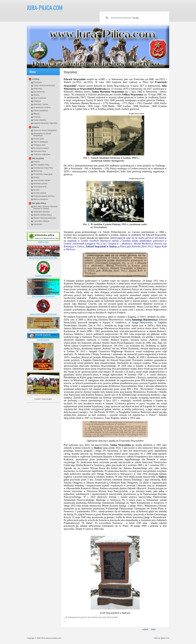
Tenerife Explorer (43, 340)
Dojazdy (37, 162)
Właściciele (38, 89)
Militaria (36, 114)
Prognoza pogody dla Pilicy (44, 196)
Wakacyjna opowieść (42, 212)
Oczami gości (39, 139)
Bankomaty (38, 171)
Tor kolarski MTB (40, 187)
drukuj (153, 629)
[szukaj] (134, 18)
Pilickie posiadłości (41, 111)
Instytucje (37, 101)
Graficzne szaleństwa (42, 154)
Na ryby (36, 190)
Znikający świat (39, 145)
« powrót (145, 629)
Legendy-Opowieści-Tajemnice (45, 123)
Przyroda (37, 117)
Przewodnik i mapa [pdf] (43, 174)
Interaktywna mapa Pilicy (43, 168)
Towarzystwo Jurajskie (43, 276)
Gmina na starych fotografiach (45, 130)
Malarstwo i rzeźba (41, 104)
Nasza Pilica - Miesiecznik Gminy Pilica (43, 258)
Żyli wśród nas (39, 92)
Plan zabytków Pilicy (41, 165)
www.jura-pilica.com (53, 638)
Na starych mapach (41, 148)
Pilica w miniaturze (41, 199)
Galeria (35, 127)
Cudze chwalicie (40, 120)
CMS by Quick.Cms (161, 638)
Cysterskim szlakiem (41, 221)
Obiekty (36, 95)
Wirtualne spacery (40, 184)
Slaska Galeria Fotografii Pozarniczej (43, 314)
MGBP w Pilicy (43, 242)
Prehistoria (38, 82)
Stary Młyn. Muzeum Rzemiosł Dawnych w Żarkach (45, 207)
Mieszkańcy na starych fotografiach (42, 135)
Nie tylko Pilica (39, 203)
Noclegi (36, 177)
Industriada (38, 224)
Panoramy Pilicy (40, 151)
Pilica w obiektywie (41, 142)
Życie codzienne (40, 98)
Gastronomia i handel (42, 180)
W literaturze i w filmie (42, 107)
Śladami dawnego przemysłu (45, 218)
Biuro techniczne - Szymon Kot (43, 296)
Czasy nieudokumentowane (44, 85)
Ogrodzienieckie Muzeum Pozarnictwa (43, 330)
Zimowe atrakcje (40, 193)
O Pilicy (36, 79)
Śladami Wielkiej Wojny (43, 215)
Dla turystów (38, 158)
